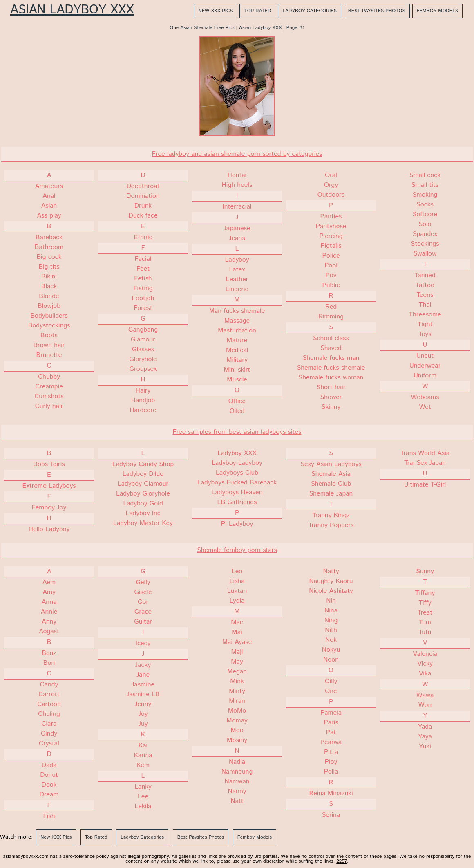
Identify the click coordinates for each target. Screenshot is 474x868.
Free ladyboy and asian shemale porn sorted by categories (237, 154)
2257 (342, 861)
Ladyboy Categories (309, 11)
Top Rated (257, 11)
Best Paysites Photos (377, 11)
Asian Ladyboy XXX (72, 10)
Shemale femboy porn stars (237, 550)
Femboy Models (437, 11)
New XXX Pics (215, 11)
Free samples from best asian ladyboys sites (237, 432)
